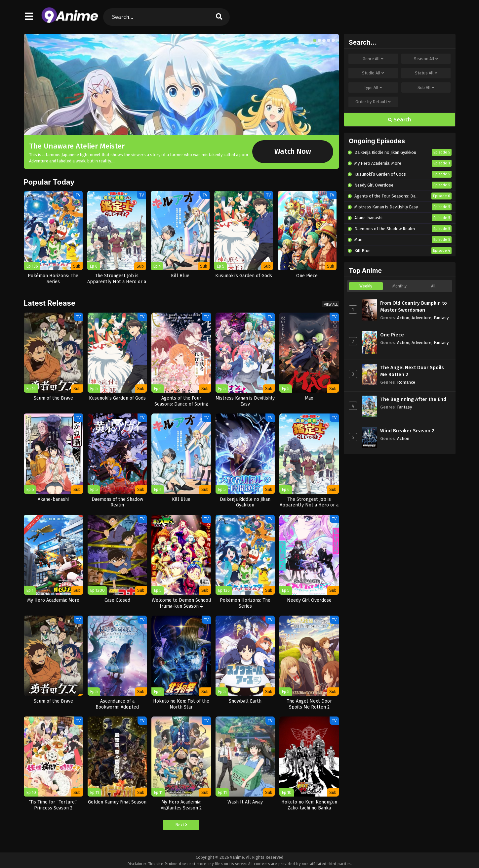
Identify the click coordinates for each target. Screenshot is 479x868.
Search (400, 120)
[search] (219, 17)
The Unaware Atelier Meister (77, 146)
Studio (373, 73)
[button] (315, 40)
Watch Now (293, 152)
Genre (373, 59)
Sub (426, 88)
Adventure (421, 318)
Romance (406, 382)
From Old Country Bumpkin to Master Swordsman (414, 306)
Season (426, 59)
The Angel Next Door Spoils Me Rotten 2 (412, 371)
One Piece (392, 335)
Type (373, 88)
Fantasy (441, 318)
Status (426, 73)
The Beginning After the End (413, 399)
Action (403, 318)
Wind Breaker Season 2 (407, 431)
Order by (373, 102)
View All (331, 304)
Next (181, 825)
